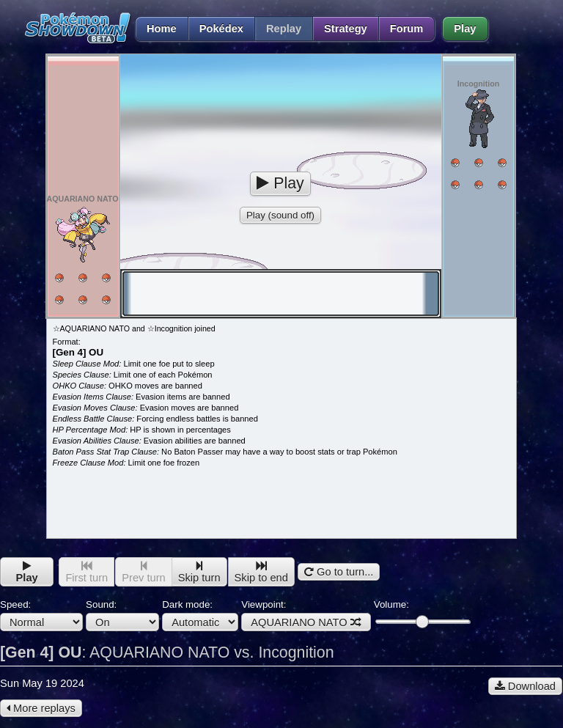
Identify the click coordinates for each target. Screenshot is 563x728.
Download (525, 686)
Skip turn (199, 572)
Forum (407, 29)
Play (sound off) (280, 215)
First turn (87, 572)
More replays (41, 708)
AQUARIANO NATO (306, 622)
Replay (284, 29)
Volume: (422, 613)
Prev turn (143, 572)
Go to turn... (339, 572)
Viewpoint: (306, 615)
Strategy (346, 29)
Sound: (122, 615)
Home (156, 29)
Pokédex (221, 29)
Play (465, 29)
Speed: (41, 615)
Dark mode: (200, 615)
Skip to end (261, 572)
